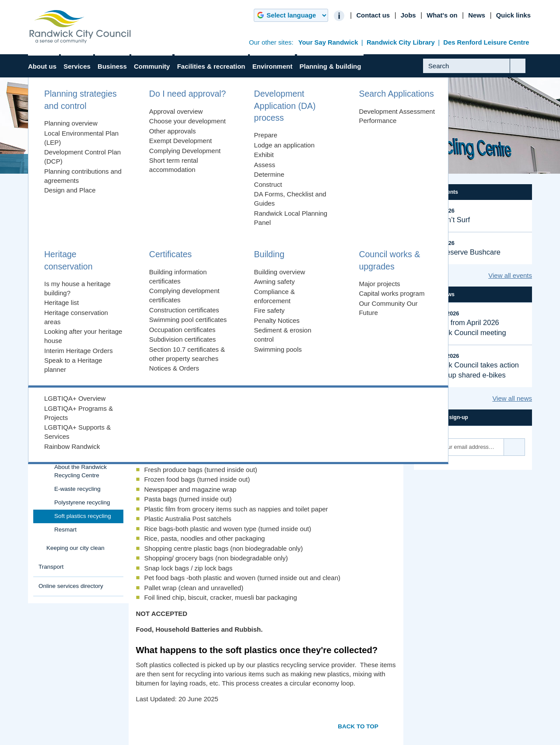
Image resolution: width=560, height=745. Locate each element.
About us (42, 66)
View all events (510, 275)
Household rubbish (71, 334)
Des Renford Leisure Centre (486, 42)
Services (77, 66)
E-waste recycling (77, 489)
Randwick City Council (80, 27)
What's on (442, 15)
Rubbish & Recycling (140, 164)
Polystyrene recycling (82, 502)
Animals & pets (58, 229)
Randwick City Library (401, 42)
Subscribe (514, 447)
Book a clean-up (68, 369)
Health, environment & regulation (68, 253)
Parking (49, 276)
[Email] (462, 447)
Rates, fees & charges (68, 210)
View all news (512, 398)
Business (112, 66)
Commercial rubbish (73, 426)
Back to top (358, 726)
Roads (47, 295)
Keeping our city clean (75, 548)
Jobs (408, 15)
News (477, 15)
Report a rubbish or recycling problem (72, 387)
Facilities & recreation (211, 66)
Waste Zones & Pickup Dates (76, 409)
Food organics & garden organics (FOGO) (78, 351)
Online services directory (71, 586)
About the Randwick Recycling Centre (80, 471)
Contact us (373, 15)
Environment (273, 66)
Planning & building (331, 66)
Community (152, 66)
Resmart (65, 530)
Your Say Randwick (328, 42)
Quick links (513, 15)
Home (46, 164)
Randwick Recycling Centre (227, 164)
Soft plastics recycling (83, 516)
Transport (51, 567)
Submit (524, 73)
